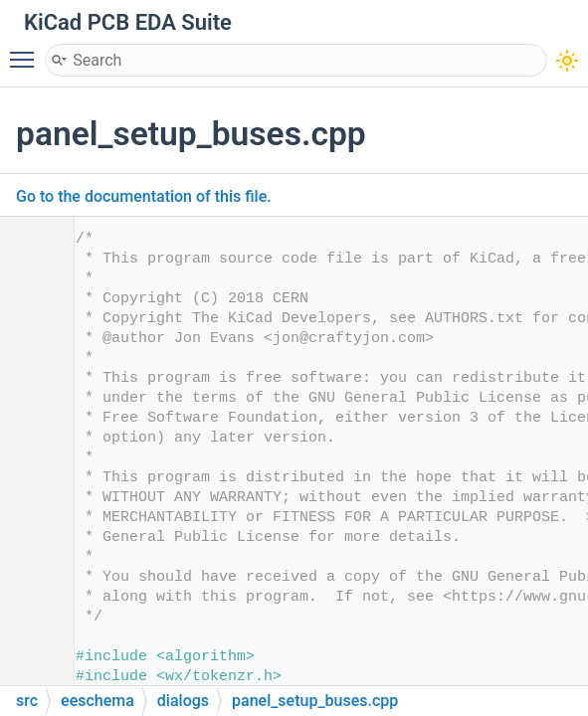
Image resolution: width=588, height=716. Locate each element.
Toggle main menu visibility (27, 51)
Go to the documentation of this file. (144, 196)
